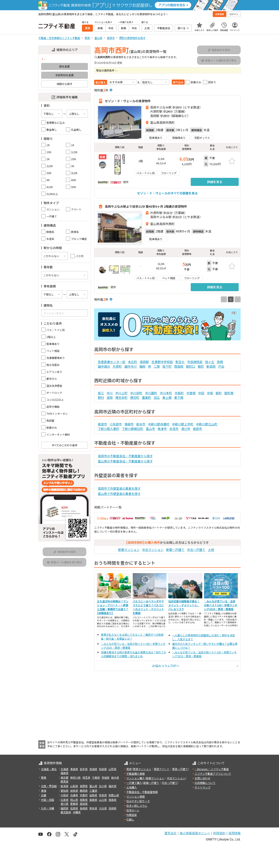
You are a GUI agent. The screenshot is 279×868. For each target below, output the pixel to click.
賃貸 (129, 769)
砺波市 (102, 424)
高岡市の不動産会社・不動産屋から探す (125, 456)
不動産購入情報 (136, 774)
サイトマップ (202, 787)
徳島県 (112, 800)
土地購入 (132, 787)
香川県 (65, 804)
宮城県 (93, 769)
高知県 (84, 804)
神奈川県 (75, 777)
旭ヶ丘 (210, 362)
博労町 (135, 397)
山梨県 (74, 786)
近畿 (44, 795)
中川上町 (121, 393)
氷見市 (174, 429)
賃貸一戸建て (180, 769)
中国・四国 (48, 800)
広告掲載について (205, 783)
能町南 (229, 393)
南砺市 (129, 424)
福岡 (142, 366)
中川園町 (151, 393)
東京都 (65, 777)
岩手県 (84, 769)
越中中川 (131, 366)
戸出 (221, 366)
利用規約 (219, 833)
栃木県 (115, 777)
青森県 (74, 769)
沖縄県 (77, 812)
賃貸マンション (142, 769)
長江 (101, 393)
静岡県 (84, 791)
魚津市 (162, 429)
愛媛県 (74, 804)
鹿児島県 (66, 812)
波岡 (110, 397)
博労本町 (121, 397)
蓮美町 (146, 397)
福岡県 (65, 808)
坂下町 (167, 366)
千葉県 (96, 777)
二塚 (157, 366)
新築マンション (129, 550)
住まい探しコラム (137, 806)
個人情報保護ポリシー (195, 833)
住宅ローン (133, 810)
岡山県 (74, 800)
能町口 (191, 366)
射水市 (141, 424)
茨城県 (105, 777)
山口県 (103, 800)
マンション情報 (136, 796)
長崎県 (84, 808)
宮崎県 (112, 808)
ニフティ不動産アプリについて (213, 774)
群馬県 (65, 781)
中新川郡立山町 (207, 424)
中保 (210, 393)
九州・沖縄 (48, 808)
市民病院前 (195, 362)
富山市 (150, 429)
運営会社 (170, 833)
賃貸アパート (162, 769)
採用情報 (235, 833)
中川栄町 (136, 393)
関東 (44, 777)
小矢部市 (116, 424)
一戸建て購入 (134, 783)
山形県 (112, 769)
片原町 (117, 366)
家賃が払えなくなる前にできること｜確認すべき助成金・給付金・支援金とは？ (132, 636)
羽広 (157, 397)
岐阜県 (74, 791)
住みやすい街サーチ (138, 801)
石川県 (103, 786)
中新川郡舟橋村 (159, 424)
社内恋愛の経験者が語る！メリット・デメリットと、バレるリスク (184, 605)
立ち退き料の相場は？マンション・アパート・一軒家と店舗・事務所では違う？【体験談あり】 (113, 607)
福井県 (112, 786)
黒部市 (197, 429)
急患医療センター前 (112, 362)
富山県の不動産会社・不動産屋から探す (125, 461)
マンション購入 (136, 778)
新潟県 (65, 786)
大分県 (103, 808)
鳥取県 (84, 800)
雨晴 (220, 362)
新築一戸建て (175, 550)
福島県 (65, 773)
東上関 (167, 397)
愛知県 (65, 791)
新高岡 (211, 366)
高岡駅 (144, 362)
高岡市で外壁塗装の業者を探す (119, 488)
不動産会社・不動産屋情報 (142, 792)
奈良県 (103, 795)
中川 (110, 393)
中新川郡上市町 (183, 424)
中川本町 (166, 393)
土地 (211, 550)
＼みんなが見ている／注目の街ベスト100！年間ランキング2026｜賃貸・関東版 (221, 605)
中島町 (179, 393)
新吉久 (180, 362)
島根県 (93, 800)
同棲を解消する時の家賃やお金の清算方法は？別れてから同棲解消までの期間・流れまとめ (134, 654)
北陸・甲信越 (49, 786)
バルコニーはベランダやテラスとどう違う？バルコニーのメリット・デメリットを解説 (148, 607)
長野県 (84, 786)
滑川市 (186, 429)
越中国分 (104, 366)
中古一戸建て (196, 550)
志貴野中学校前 (162, 362)
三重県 (93, 791)
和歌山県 (114, 795)
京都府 (84, 795)
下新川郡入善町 (109, 429)
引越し (130, 819)
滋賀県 (93, 795)
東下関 (179, 397)
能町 (201, 366)
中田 (201, 393)
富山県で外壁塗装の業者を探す (119, 494)
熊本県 (93, 808)
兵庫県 (74, 795)
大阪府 (65, 795)
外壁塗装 (132, 815)
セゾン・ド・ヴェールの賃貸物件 (128, 101)
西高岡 (179, 366)
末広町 (133, 362)
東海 (44, 791)
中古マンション (153, 550)
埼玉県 (86, 777)
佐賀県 (74, 808)
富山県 (93, 786)
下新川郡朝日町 (133, 429)
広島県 (65, 800)
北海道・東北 (49, 769)
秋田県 (103, 769)
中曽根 (191, 393)
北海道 (65, 769)
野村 (101, 397)
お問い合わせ (202, 778)
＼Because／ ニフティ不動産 (212, 769)
